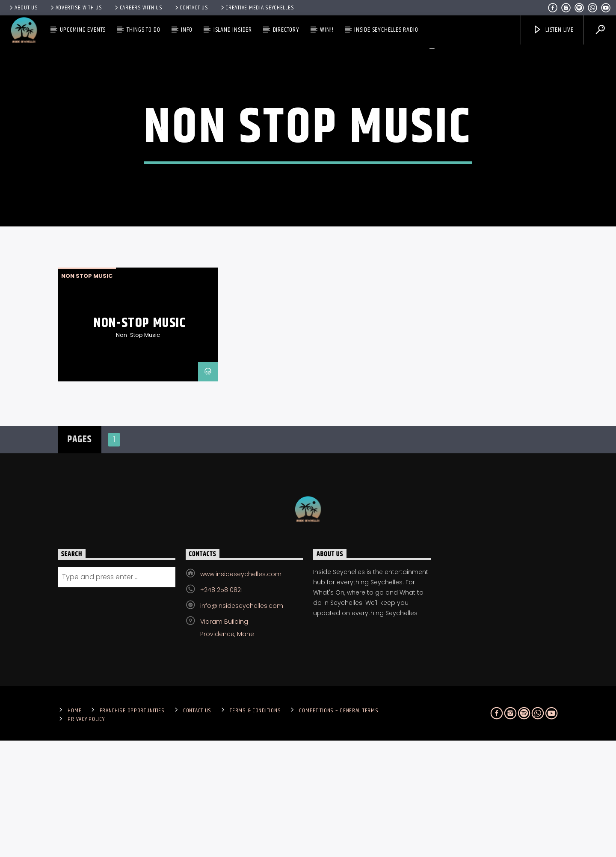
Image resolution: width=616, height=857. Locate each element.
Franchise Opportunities (132, 827)
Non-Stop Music (140, 439)
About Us (23, 8)
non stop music (87, 392)
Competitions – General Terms (339, 827)
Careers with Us (138, 8)
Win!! (327, 30)
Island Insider (233, 30)
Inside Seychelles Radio (386, 30)
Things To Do (144, 30)
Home (74, 827)
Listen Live (553, 30)
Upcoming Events (83, 30)
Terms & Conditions (255, 827)
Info (187, 30)
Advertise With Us (76, 8)
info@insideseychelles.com (242, 722)
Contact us (191, 8)
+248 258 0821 (221, 706)
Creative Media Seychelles (257, 8)
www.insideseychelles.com (241, 690)
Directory (286, 30)
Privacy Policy (86, 836)
